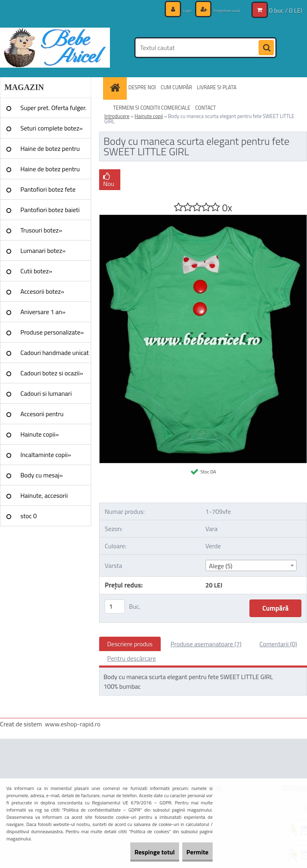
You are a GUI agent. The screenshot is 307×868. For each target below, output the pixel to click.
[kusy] (115, 606)
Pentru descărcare (132, 658)
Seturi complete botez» (52, 128)
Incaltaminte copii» (46, 455)
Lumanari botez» (43, 251)
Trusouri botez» (41, 230)
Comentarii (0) (278, 644)
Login (171, 10)
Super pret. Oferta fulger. (54, 108)
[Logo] (55, 48)
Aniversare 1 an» (43, 312)
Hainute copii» (40, 434)
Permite (192, 852)
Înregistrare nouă (219, 10)
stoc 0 (29, 516)
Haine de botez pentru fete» (50, 151)
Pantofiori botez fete (48, 189)
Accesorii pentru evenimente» (42, 417)
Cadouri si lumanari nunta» (46, 396)
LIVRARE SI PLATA (217, 87)
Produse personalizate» (52, 332)
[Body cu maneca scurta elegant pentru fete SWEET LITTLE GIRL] (203, 218)
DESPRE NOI (142, 87)
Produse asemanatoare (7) (206, 644)
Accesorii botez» (42, 291)
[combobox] (251, 565)
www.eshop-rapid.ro (73, 724)
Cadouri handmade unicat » (55, 355)
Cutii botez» (36, 271)
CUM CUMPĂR (176, 87)
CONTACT (205, 108)
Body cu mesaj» (42, 475)
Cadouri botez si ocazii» (52, 373)
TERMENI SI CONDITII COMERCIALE (152, 108)
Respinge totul (137, 852)
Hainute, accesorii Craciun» (44, 498)
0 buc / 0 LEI (286, 10)
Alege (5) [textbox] (221, 566)
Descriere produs (130, 644)
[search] (266, 48)
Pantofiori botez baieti (50, 210)
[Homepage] (116, 87)
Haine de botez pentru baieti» (50, 172)
